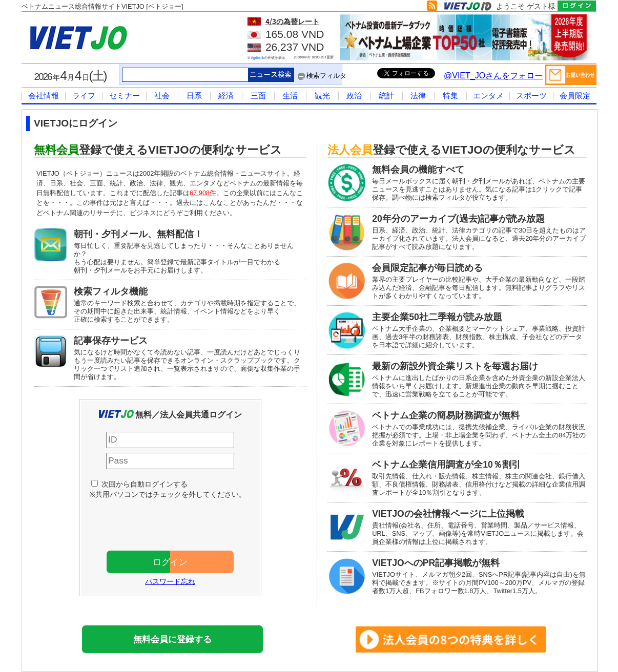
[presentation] (175, 522)
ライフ (84, 96)
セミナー (125, 96)
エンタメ (488, 96)
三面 (258, 96)
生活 (290, 96)
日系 (194, 96)
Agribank (258, 58)
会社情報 (44, 96)
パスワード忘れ (170, 581)
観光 (322, 96)
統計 (386, 96)
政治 (354, 96)
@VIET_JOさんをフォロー (493, 76)
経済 (226, 96)
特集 (450, 96)
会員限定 (575, 96)
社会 (162, 96)
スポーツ (531, 96)
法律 (418, 96)
